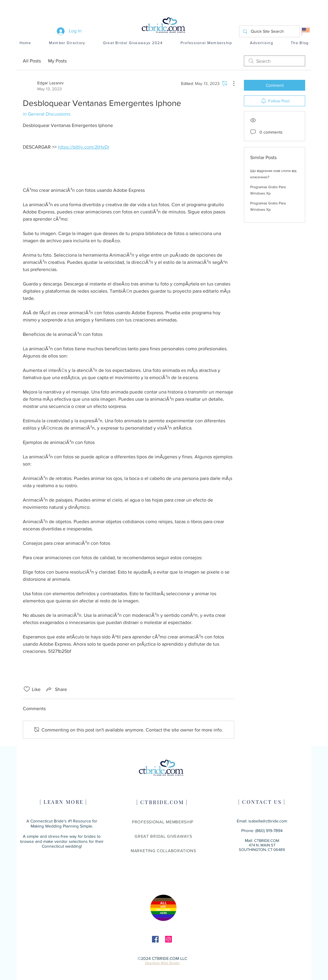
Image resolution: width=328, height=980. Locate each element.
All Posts (32, 61)
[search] (275, 61)
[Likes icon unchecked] (27, 689)
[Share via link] (56, 689)
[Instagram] (169, 939)
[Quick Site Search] (269, 31)
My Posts (57, 61)
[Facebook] (155, 939)
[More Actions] (231, 83)
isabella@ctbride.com (268, 821)
